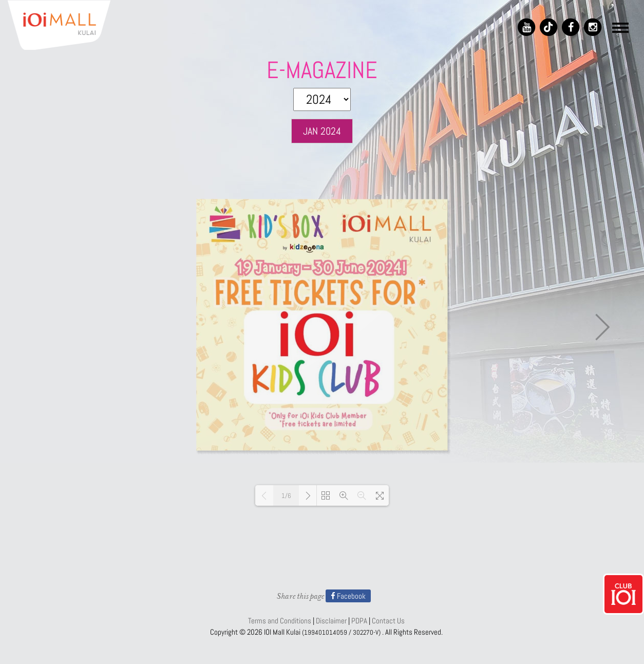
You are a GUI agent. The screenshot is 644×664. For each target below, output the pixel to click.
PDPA (359, 621)
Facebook (348, 596)
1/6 (286, 496)
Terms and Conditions (280, 621)
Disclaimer (331, 621)
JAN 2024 (322, 131)
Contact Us (388, 621)
